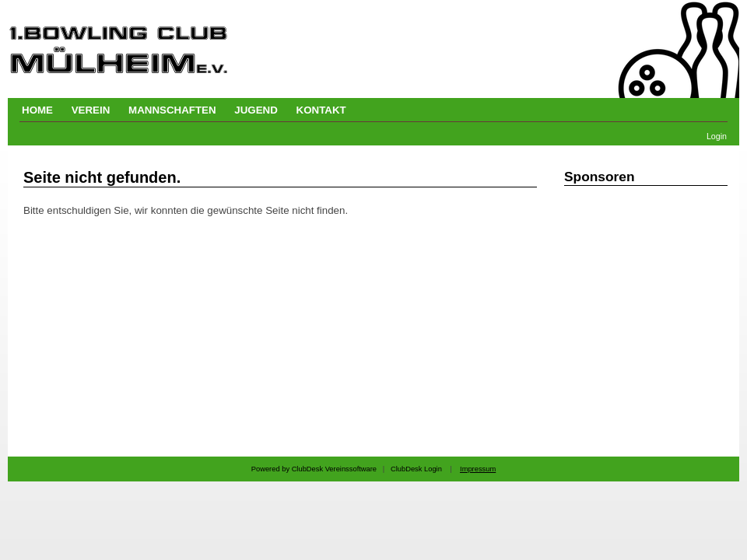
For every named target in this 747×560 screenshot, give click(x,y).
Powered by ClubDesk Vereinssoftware (314, 469)
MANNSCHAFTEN (172, 110)
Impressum (478, 469)
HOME (37, 110)
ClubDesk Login (416, 469)
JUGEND (256, 110)
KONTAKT (321, 110)
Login (717, 136)
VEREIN (91, 110)
